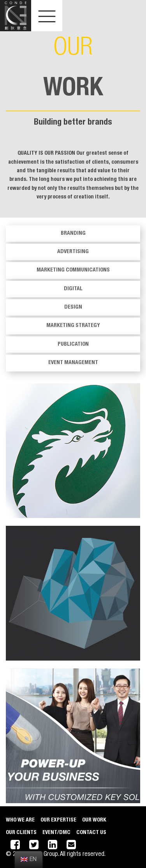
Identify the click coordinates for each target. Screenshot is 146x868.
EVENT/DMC (56, 833)
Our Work (94, 820)
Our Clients (21, 833)
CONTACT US (91, 833)
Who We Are (20, 820)
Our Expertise (58, 820)
